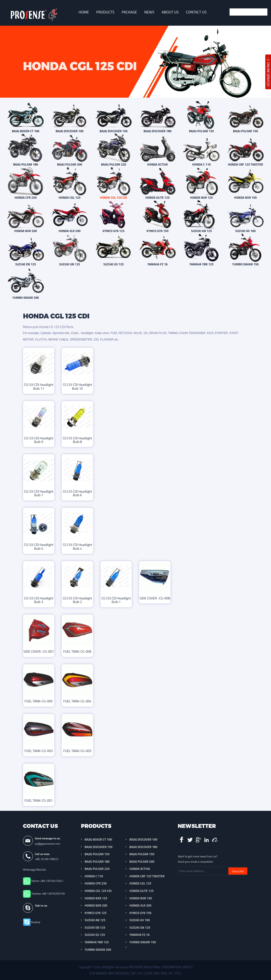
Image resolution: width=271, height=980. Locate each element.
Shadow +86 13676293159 (48, 893)
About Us (170, 12)
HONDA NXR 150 (141, 898)
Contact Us (196, 12)
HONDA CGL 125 (140, 883)
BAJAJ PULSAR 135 (97, 854)
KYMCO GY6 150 (140, 913)
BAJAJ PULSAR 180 (97, 861)
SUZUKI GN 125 (140, 927)
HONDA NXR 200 (96, 905)
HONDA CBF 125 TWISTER (147, 876)
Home (84, 12)
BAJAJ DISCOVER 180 (143, 847)
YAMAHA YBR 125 (97, 942)
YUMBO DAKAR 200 (98, 950)
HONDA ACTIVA (140, 869)
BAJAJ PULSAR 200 (142, 861)
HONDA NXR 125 (96, 898)
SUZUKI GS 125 (95, 935)
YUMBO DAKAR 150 (143, 942)
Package (129, 12)
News (149, 12)
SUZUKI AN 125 (95, 920)
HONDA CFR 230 (96, 883)
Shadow (36, 922)
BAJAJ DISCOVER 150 (98, 847)
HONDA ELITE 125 (141, 891)
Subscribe (238, 871)
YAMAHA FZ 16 (139, 935)
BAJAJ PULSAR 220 (97, 869)
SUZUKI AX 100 (140, 920)
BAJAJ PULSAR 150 (142, 854)
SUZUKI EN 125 (95, 927)
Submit (263, 12)
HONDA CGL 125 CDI (98, 891)
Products (105, 12)
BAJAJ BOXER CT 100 (98, 839)
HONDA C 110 (94, 876)
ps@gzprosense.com (48, 844)
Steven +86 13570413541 (47, 881)
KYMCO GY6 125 (95, 913)
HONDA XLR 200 (140, 905)
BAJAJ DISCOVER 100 (143, 839)
